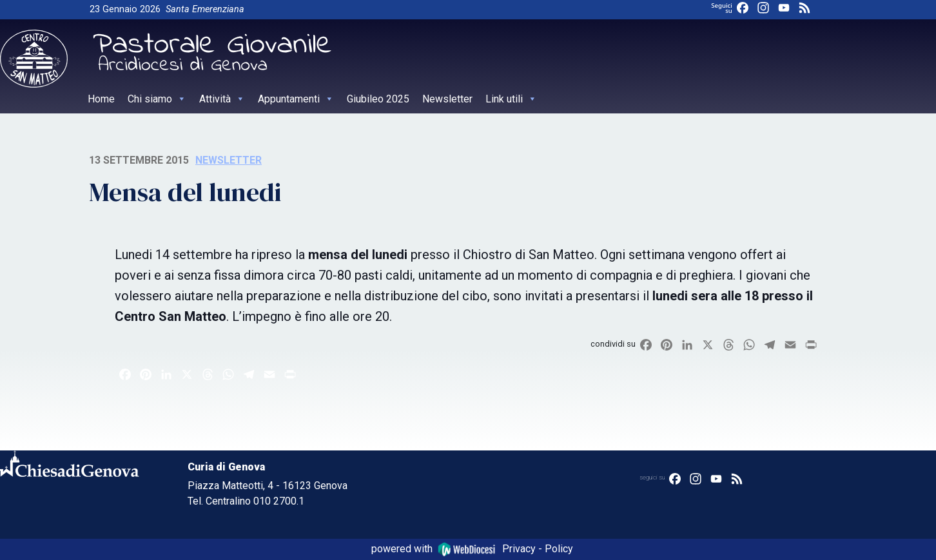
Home (101, 99)
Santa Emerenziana (205, 9)
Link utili (511, 99)
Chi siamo (157, 99)
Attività (222, 99)
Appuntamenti (296, 99)
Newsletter (447, 99)
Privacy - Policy (538, 549)
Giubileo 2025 (378, 99)
